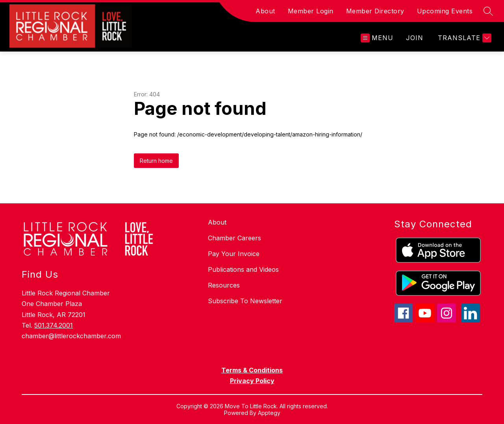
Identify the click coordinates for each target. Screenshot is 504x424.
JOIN (415, 38)
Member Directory (375, 11)
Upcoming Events (445, 11)
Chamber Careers (234, 238)
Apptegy (269, 413)
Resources (224, 285)
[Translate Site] (464, 38)
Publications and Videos (243, 269)
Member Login (311, 11)
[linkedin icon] (471, 320)
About (265, 11)
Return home (156, 161)
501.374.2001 (54, 325)
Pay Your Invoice (234, 254)
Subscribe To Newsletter (245, 301)
